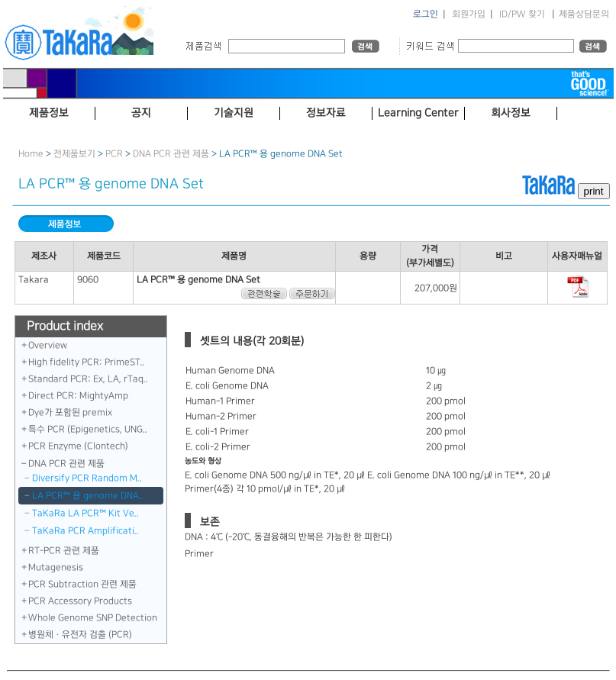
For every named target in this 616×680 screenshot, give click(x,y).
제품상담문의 (584, 14)
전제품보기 (74, 154)
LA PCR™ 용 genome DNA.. (88, 496)
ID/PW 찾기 (522, 14)
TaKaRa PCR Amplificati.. (85, 531)
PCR (114, 154)
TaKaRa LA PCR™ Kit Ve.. (85, 513)
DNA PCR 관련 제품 (171, 154)
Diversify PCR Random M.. (87, 478)
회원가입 (469, 14)
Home (31, 154)
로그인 (426, 14)
